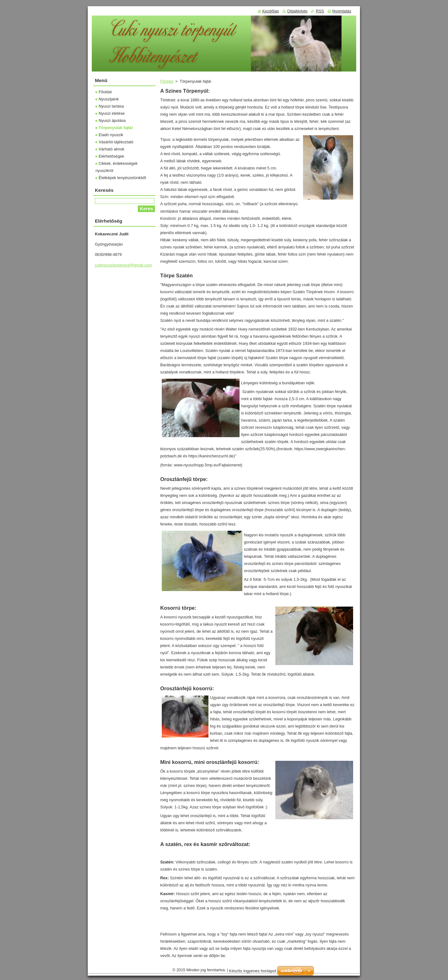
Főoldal (167, 81)
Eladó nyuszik (111, 135)
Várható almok (112, 149)
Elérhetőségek (111, 156)
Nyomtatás (342, 11)
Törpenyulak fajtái (116, 128)
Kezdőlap (271, 11)
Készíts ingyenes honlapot (253, 971)
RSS (320, 11)
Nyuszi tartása (111, 106)
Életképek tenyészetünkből (122, 178)
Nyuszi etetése (112, 113)
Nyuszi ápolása (112, 120)
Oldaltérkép (297, 11)
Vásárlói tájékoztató (116, 142)
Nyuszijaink (109, 99)
